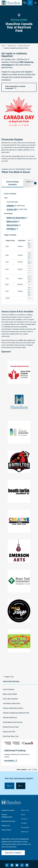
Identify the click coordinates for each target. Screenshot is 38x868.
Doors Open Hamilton (10, 699)
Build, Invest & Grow (8, 821)
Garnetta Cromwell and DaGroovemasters (32, 291)
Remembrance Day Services (13, 722)
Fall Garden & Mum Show (12, 703)
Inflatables (10, 206)
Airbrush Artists (13, 225)
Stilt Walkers (11, 229)
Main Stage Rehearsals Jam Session (32, 245)
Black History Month (10, 694)
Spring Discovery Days (11, 727)
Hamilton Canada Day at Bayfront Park (16, 713)
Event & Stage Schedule (12, 183)
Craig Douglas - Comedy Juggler (31, 278)
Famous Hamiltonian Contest (13, 708)
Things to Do (6, 826)
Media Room (25, 832)
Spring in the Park (9, 732)
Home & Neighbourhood (7, 816)
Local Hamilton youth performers (32, 255)
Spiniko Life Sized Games (16, 218)
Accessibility (25, 827)
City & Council (6, 830)
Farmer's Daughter (31, 262)
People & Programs (8, 810)
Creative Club (12, 209)
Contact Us (24, 819)
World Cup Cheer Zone (11, 736)
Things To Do (12, 46)
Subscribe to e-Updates (13, 853)
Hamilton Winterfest (10, 718)
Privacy (23, 815)
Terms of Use (25, 810)
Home (3, 46)
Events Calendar (9, 689)
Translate (24, 823)
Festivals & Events (24, 46)
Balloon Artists (12, 221)
